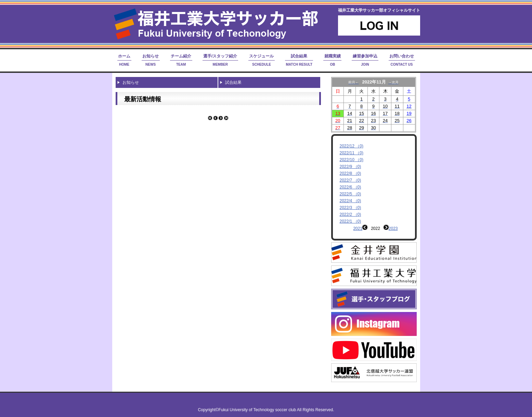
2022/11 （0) (352, 153)
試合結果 (233, 82)
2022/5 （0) (351, 194)
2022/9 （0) (351, 167)
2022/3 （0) (351, 208)
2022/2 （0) (351, 214)
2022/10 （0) (352, 160)
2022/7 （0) (351, 180)
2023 (393, 229)
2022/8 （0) (351, 173)
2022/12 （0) (352, 146)
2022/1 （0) (351, 221)
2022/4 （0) (351, 201)
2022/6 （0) (351, 187)
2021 (358, 229)
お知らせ (131, 82)
